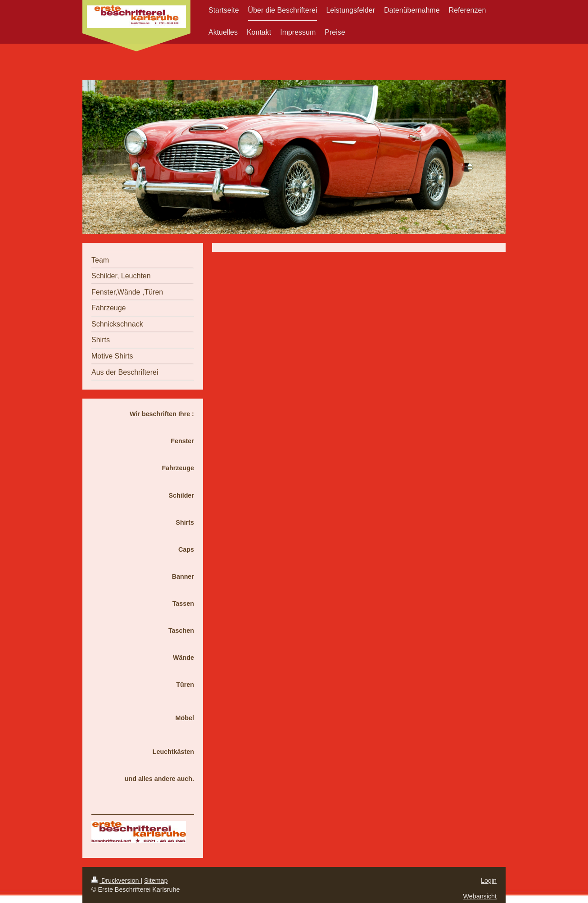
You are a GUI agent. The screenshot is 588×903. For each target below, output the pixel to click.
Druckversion (116, 880)
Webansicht (480, 896)
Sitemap (156, 880)
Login (489, 880)
